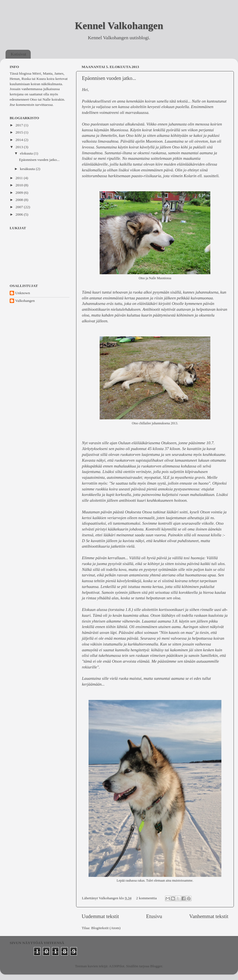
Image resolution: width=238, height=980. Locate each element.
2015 (20, 132)
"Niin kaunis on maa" (177, 633)
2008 (20, 200)
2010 (20, 185)
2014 (20, 140)
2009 (20, 193)
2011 (20, 178)
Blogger (156, 966)
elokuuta (27, 153)
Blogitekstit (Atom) (106, 928)
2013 (20, 147)
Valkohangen (25, 301)
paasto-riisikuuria (146, 176)
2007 (20, 207)
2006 (20, 214)
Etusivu (154, 916)
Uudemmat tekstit (100, 916)
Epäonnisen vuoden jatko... (109, 78)
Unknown (23, 293)
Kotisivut (19, 54)
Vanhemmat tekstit (209, 916)
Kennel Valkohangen (119, 26)
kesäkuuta (28, 169)
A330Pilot (117, 966)
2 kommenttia (147, 898)
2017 (20, 125)
